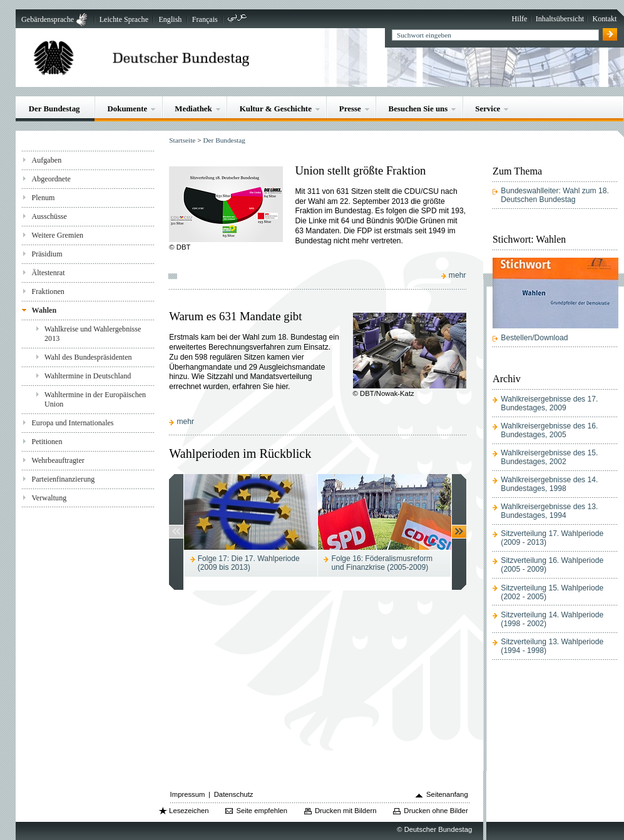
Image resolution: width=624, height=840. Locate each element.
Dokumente (127, 109)
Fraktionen (48, 291)
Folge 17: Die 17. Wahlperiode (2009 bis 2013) (249, 563)
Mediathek (193, 109)
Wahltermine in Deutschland (88, 376)
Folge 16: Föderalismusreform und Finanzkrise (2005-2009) (382, 563)
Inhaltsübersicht (560, 19)
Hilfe (520, 19)
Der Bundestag (54, 109)
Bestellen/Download (534, 338)
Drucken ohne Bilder (436, 811)
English (170, 19)
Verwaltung (49, 498)
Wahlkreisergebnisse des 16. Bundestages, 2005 (549, 430)
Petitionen (47, 442)
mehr (458, 275)
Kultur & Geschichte (276, 109)
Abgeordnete (51, 179)
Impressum (188, 794)
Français (205, 19)
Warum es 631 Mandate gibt (235, 316)
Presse (350, 109)
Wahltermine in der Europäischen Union (95, 399)
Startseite (182, 140)
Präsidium (47, 254)
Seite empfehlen (262, 811)
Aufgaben (46, 160)
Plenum (43, 198)
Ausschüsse (49, 216)
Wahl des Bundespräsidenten (88, 357)
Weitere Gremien (57, 235)
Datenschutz (234, 794)
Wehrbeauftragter (58, 460)
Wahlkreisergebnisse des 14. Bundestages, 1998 (549, 484)
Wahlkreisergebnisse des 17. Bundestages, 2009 (549, 403)
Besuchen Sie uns (418, 109)
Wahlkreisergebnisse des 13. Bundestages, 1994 (549, 511)
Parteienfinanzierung (63, 479)
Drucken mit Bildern (346, 811)
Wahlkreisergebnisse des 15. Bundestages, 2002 (549, 457)
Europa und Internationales (72, 423)
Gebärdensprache (48, 19)
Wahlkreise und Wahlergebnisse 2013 (93, 334)
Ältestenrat (48, 273)
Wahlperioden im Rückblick (240, 453)
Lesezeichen (189, 811)
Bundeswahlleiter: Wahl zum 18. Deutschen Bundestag (555, 195)
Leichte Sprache (124, 19)
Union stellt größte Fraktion (360, 170)
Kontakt (604, 19)
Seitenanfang (447, 794)
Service (488, 109)
